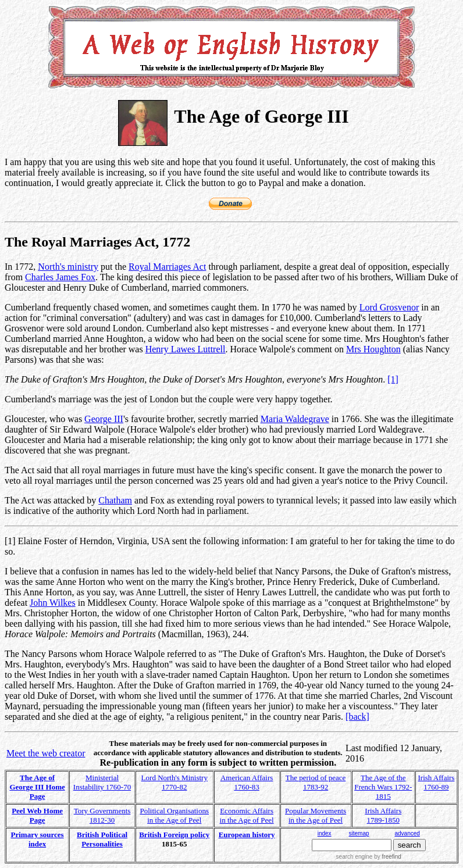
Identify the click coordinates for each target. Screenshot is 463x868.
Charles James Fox (60, 277)
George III (104, 419)
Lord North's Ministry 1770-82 (174, 782)
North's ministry (68, 267)
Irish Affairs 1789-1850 (383, 815)
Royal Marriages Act (167, 267)
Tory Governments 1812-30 (102, 815)
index (325, 833)
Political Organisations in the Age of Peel (174, 815)
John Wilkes (53, 603)
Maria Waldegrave (295, 419)
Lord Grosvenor (389, 307)
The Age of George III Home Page (37, 787)
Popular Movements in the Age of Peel (316, 815)
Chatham (115, 500)
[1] (393, 379)
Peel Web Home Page (37, 815)
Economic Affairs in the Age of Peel (247, 815)
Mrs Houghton (373, 349)
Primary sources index (38, 839)
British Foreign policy (174, 835)
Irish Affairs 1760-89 (436, 782)
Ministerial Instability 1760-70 (102, 782)
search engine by (369, 857)
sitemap (359, 833)
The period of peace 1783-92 (316, 782)
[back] (357, 717)
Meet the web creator (46, 753)
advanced (407, 833)
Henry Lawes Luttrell (186, 349)
